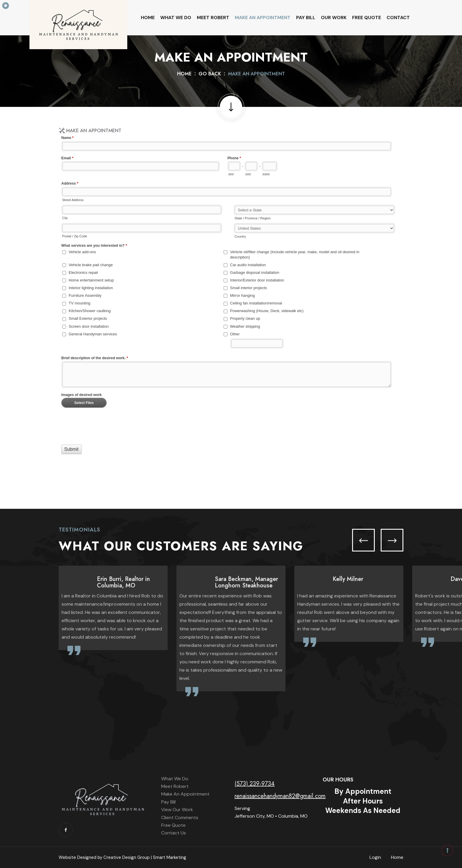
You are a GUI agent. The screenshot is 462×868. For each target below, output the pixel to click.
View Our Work (177, 810)
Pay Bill (306, 18)
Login (375, 857)
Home (148, 18)
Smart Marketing (170, 857)
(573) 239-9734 (255, 784)
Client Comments (180, 818)
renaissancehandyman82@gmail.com (280, 796)
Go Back (210, 74)
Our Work (334, 18)
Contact (398, 18)
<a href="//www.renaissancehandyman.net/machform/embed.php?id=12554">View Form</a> (231, 309)
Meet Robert (213, 18)
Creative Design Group (127, 857)
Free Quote (367, 18)
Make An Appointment (263, 18)
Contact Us (174, 833)
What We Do (176, 18)
